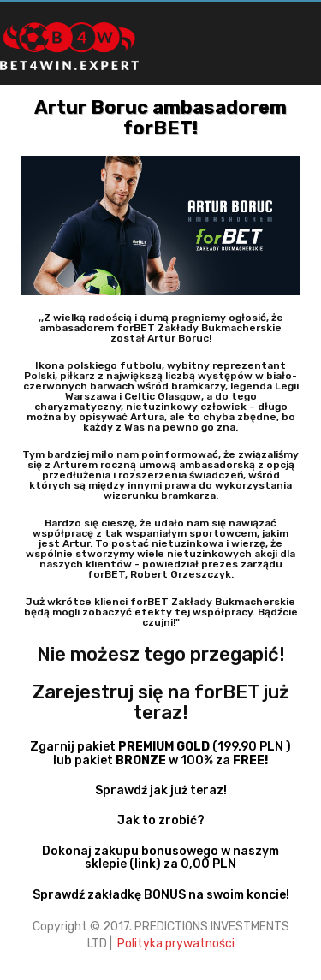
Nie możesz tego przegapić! (161, 654)
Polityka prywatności (175, 944)
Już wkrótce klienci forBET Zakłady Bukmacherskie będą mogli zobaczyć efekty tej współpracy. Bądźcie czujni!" (161, 612)
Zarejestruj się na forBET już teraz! (161, 702)
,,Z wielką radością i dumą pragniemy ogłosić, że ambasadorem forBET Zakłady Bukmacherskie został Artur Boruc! (161, 328)
